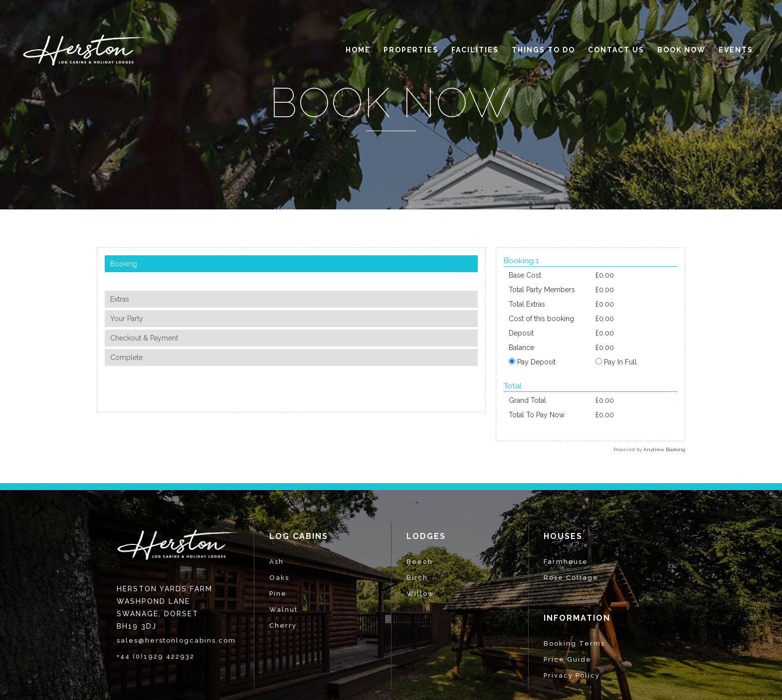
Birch (417, 578)
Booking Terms (574, 643)
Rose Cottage (571, 578)
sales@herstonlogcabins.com (176, 640)
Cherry (283, 625)
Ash (277, 562)
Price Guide (568, 659)
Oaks (279, 578)
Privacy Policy (572, 675)
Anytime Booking (664, 449)
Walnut (284, 610)
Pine (278, 594)
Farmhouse (566, 562)
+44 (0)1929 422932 (156, 656)
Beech (420, 562)
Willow (420, 594)
